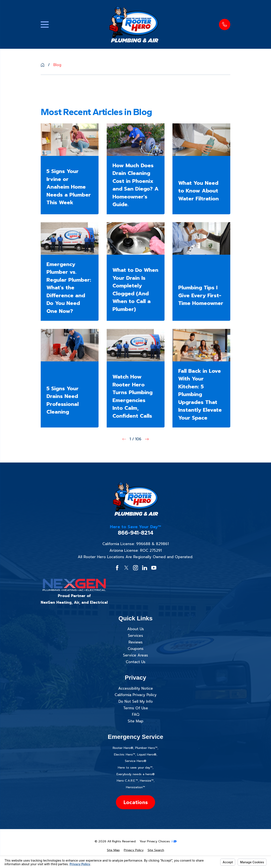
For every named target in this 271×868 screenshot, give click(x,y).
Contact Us (136, 662)
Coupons (136, 649)
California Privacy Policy (136, 695)
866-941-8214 (136, 533)
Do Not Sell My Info (136, 701)
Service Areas (135, 655)
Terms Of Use (136, 708)
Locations (136, 802)
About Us (136, 629)
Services (135, 636)
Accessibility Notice (136, 688)
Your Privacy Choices (158, 841)
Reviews (136, 642)
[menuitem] (113, 850)
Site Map (135, 721)
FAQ (136, 714)
